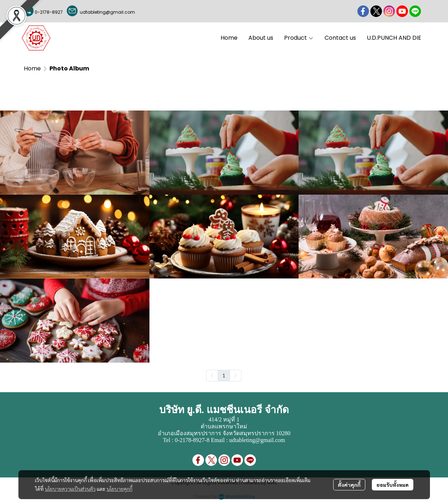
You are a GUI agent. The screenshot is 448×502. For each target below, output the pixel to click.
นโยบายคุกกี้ (119, 489)
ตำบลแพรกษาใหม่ (224, 426)
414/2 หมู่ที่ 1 (224, 419)
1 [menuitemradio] (224, 375)
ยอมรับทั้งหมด (393, 485)
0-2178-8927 (49, 12)
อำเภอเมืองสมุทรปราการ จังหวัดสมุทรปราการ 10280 (224, 433)
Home (32, 68)
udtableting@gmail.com (106, 12)
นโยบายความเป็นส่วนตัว (70, 489)
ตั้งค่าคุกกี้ (349, 485)
